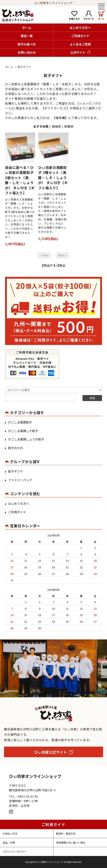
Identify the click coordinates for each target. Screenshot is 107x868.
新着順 (69, 126)
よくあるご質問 (80, 44)
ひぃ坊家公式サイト (51, 752)
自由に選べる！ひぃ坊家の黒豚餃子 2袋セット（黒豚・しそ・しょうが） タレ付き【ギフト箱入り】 (20, 180)
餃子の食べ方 (27, 44)
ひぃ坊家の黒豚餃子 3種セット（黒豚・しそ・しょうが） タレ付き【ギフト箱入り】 (53, 178)
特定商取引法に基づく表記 (71, 842)
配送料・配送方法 (66, 833)
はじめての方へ (80, 28)
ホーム (27, 28)
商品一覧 (27, 36)
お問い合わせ (27, 52)
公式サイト (78, 52)
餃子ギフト (24, 67)
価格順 (56, 126)
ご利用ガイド (80, 36)
